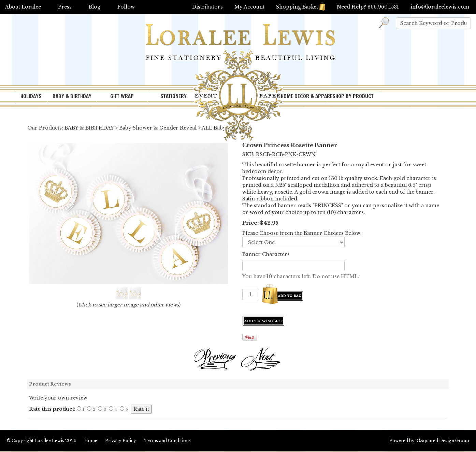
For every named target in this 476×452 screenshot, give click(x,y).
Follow (126, 7)
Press (65, 7)
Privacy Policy (121, 441)
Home (91, 441)
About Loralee (23, 7)
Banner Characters (266, 254)
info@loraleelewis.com (440, 7)
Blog (95, 7)
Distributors (207, 7)
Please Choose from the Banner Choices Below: (302, 233)
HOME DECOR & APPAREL (303, 96)
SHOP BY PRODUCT (353, 96)
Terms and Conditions (167, 441)
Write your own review (58, 398)
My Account (249, 7)
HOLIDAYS (31, 96)
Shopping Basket (301, 7)
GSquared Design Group (443, 441)
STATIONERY (174, 96)
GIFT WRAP (122, 96)
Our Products (45, 128)
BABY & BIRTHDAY (72, 96)
